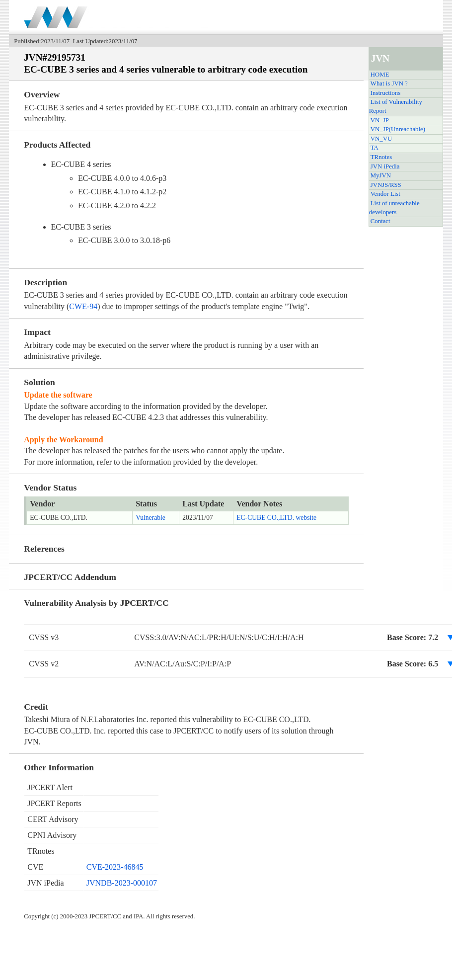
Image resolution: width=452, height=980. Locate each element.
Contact (380, 221)
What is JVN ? (389, 83)
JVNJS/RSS (386, 185)
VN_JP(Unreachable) (398, 129)
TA (375, 148)
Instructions (385, 93)
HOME (380, 75)
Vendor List (385, 194)
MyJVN (381, 175)
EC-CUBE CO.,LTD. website (276, 518)
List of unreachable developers (394, 208)
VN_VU (381, 139)
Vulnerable (151, 518)
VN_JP (380, 120)
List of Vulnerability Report (396, 106)
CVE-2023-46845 (115, 867)
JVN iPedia (385, 166)
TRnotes (381, 157)
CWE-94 (83, 306)
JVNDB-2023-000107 (122, 883)
